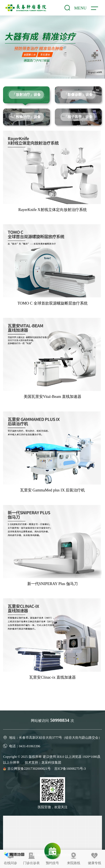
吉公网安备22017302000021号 (29, 769)
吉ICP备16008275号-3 (70, 769)
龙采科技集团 (51, 763)
